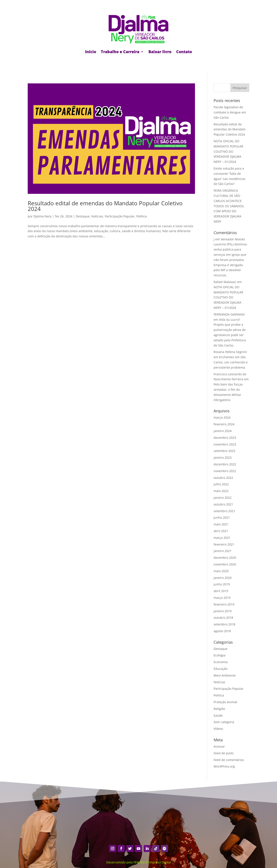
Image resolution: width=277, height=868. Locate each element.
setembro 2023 (224, 451)
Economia (221, 662)
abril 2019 (221, 591)
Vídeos (218, 729)
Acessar (219, 746)
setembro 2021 (224, 511)
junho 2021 (222, 517)
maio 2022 (221, 491)
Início (91, 52)
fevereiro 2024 (224, 424)
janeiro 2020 (223, 578)
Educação (221, 669)
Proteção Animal (225, 702)
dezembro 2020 (225, 558)
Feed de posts (224, 753)
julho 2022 (221, 484)
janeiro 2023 (223, 457)
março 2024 (222, 417)
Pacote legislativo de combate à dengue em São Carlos (230, 112)
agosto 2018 (222, 631)
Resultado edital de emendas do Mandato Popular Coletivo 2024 (105, 206)
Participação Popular (120, 216)
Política (142, 216)
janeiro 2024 (223, 431)
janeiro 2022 (223, 498)
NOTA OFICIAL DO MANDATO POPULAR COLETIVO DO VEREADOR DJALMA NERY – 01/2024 (228, 151)
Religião (219, 709)
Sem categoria (224, 722)
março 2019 (222, 598)
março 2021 (222, 538)
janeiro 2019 (223, 611)
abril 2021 (221, 531)
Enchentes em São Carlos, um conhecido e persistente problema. (231, 362)
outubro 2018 (223, 618)
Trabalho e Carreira (120, 52)
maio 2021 (221, 524)
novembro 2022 (225, 471)
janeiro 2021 (223, 551)
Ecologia (220, 655)
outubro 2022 (223, 478)
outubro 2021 (223, 504)
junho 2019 (222, 584)
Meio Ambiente (225, 675)
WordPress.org (224, 766)
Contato (184, 52)
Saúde (218, 715)
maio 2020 (221, 571)
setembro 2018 (224, 624)
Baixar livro (160, 52)
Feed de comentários (229, 760)
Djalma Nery (43, 216)
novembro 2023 (225, 444)
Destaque (83, 216)
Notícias (97, 216)
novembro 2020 (225, 564)
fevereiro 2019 (224, 604)
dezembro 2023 (225, 438)
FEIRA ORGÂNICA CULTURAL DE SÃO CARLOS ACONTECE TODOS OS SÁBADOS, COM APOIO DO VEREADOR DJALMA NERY (229, 206)
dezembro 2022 (225, 464)
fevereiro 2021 (224, 544)
